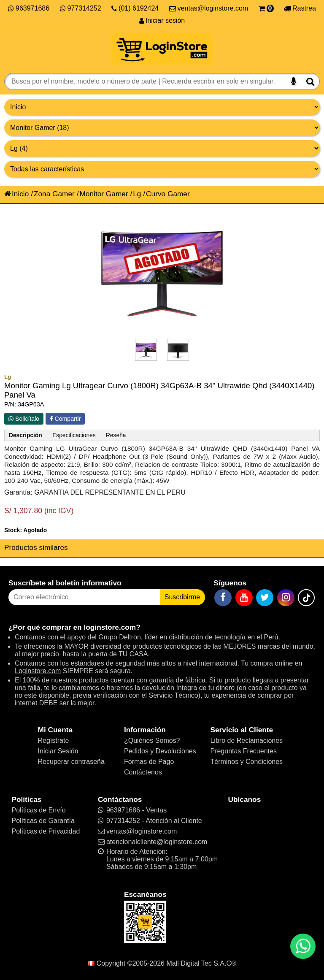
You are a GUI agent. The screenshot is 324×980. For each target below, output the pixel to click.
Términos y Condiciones (246, 762)
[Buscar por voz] (293, 81)
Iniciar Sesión (58, 751)
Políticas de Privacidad (46, 831)
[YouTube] (244, 598)
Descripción (26, 435)
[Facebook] (223, 598)
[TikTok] (306, 598)
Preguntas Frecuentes (243, 751)
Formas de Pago (149, 762)
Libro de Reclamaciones (246, 740)
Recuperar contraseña (71, 762)
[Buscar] (310, 81)
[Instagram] (286, 598)
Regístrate (54, 740)
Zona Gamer (54, 194)
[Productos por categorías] (162, 128)
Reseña (116, 435)
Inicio (16, 194)
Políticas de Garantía (43, 821)
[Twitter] (265, 598)
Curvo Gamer (168, 194)
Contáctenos (143, 772)
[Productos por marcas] (162, 148)
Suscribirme (182, 597)
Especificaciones (74, 435)
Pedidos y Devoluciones (160, 751)
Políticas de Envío (38, 810)
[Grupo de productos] (162, 107)
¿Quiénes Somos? (152, 740)
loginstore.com (110, 627)
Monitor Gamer (104, 194)
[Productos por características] (162, 169)
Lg (137, 194)
